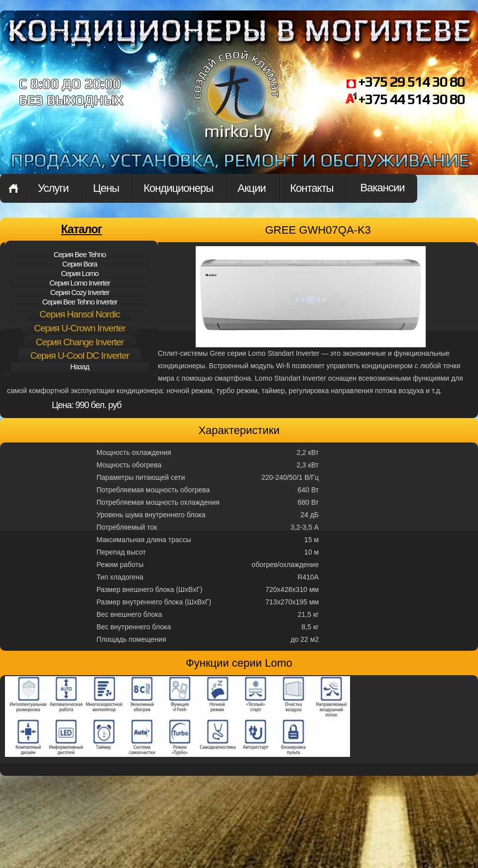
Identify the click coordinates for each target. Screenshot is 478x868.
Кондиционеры (178, 188)
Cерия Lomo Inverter (80, 283)
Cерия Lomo (80, 273)
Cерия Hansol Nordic (79, 314)
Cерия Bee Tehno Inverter (80, 302)
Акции (251, 188)
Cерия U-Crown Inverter (80, 328)
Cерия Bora (80, 264)
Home (13, 188)
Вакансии (383, 188)
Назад (80, 366)
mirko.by (237, 104)
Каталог (81, 229)
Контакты (312, 188)
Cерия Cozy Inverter (80, 292)
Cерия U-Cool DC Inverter (80, 356)
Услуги (53, 188)
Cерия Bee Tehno (80, 254)
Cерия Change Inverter (80, 342)
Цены (106, 188)
